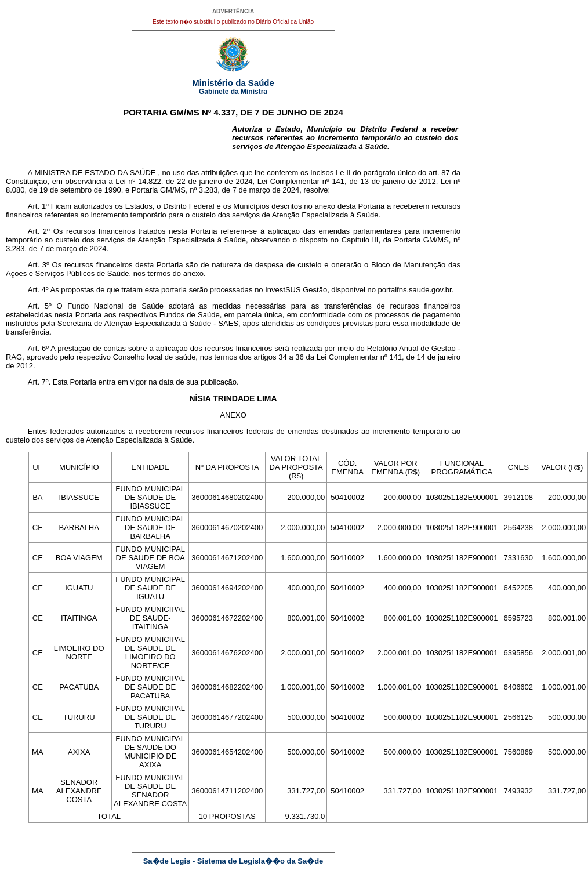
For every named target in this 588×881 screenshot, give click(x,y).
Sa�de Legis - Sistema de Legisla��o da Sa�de (233, 861)
